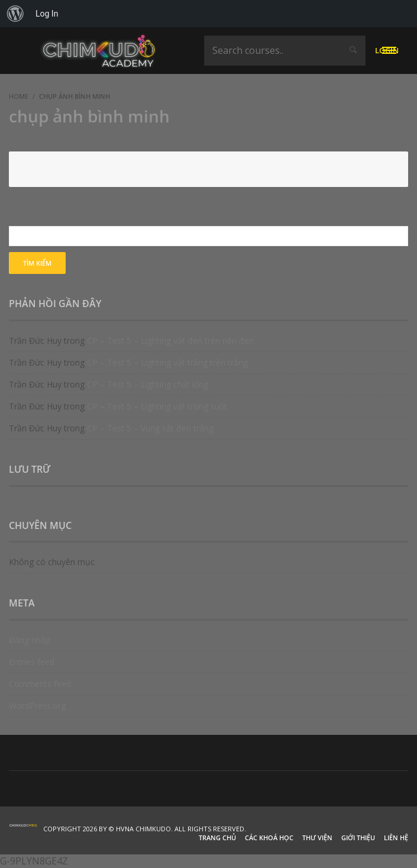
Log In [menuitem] (47, 14)
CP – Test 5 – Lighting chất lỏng (148, 384)
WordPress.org (37, 706)
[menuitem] (15, 14)
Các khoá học (269, 838)
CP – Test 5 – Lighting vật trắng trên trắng (167, 362)
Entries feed (32, 662)
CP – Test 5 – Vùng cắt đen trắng (150, 428)
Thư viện (317, 838)
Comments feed (40, 684)
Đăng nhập (30, 640)
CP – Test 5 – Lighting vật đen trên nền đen (170, 341)
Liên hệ (396, 838)
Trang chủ (217, 838)
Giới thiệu (358, 838)
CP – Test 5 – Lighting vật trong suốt (157, 406)
